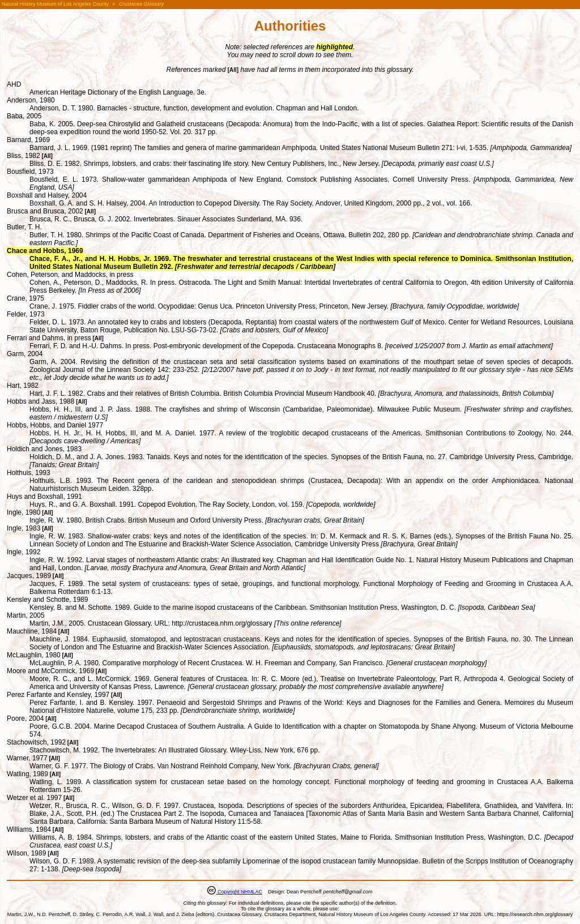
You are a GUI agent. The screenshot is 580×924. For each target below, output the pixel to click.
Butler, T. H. (24, 227)
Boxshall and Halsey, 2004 (47, 195)
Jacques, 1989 (29, 576)
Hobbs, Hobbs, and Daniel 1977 (55, 425)
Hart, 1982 (23, 386)
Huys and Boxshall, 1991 (44, 497)
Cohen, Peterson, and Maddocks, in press (70, 275)
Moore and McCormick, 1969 (50, 671)
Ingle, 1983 (24, 528)
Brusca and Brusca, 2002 (45, 211)
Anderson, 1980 (31, 100)
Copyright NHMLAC (239, 892)
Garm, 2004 (25, 354)
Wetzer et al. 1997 (34, 798)
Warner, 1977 (27, 758)
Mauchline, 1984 (32, 631)
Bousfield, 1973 (30, 172)
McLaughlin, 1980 (34, 655)
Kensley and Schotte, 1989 (47, 600)
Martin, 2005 (26, 615)
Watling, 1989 (27, 774)
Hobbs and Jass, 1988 (40, 401)
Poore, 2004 (25, 718)
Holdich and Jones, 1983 (44, 449)
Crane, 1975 (25, 298)
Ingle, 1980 (24, 512)
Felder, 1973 (26, 314)
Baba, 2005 (24, 116)
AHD (14, 84)
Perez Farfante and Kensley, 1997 (58, 695)
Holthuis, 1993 (29, 473)
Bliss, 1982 (24, 156)
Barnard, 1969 (28, 140)
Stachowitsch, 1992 (36, 742)
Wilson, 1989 (26, 853)
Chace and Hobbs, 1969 (45, 251)
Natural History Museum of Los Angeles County (55, 4)
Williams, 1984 (29, 829)
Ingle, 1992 (24, 552)
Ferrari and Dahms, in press (49, 338)
